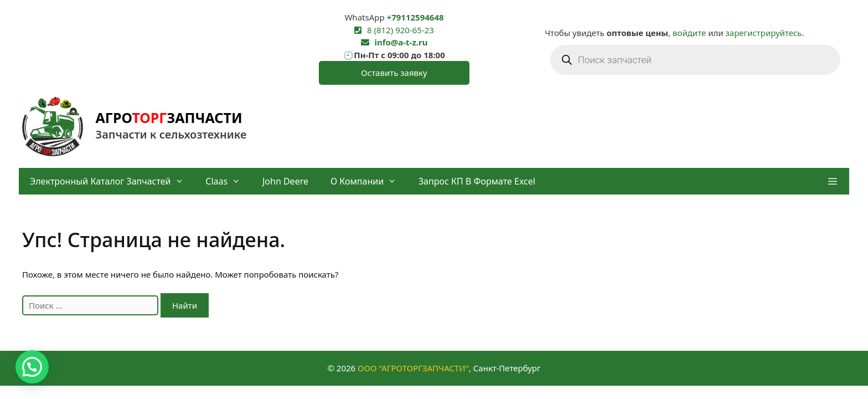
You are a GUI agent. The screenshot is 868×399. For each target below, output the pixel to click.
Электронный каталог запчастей (112, 181)
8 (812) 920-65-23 (401, 30)
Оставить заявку (394, 73)
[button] (832, 181)
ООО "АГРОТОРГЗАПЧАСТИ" (413, 368)
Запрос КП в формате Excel (477, 181)
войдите (689, 33)
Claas (228, 181)
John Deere (285, 181)
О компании (369, 181)
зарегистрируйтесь (764, 33)
